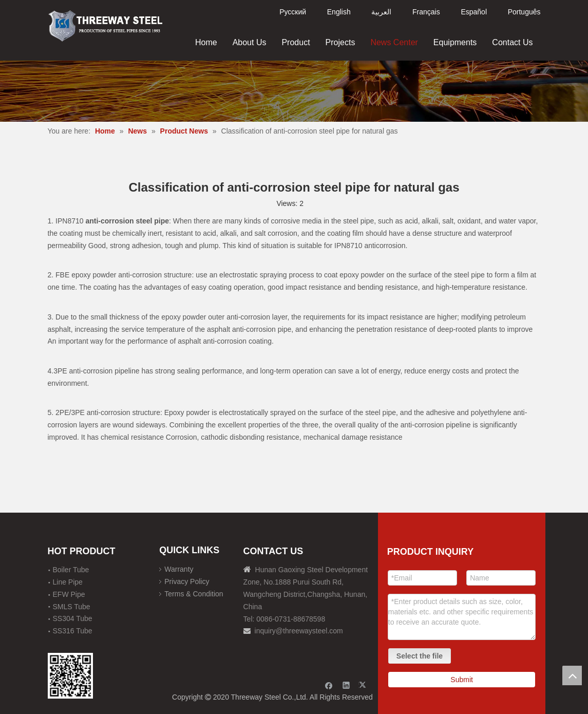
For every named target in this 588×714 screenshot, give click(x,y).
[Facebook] (329, 685)
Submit (462, 680)
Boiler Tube (71, 570)
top (572, 675)
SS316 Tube (73, 631)
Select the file (420, 656)
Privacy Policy (187, 581)
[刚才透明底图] (106, 25)
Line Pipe (68, 582)
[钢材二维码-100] (71, 676)
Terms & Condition (194, 594)
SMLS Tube (72, 607)
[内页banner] (294, 91)
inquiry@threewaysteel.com (299, 631)
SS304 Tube (73, 618)
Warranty (179, 569)
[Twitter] (364, 685)
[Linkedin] (346, 685)
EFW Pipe (69, 594)
